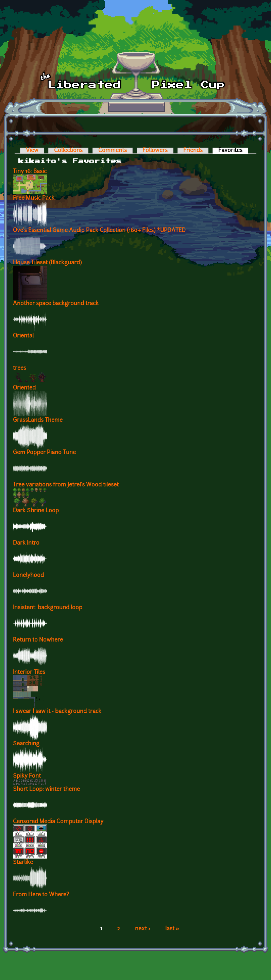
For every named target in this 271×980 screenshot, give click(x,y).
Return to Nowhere (38, 640)
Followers (155, 151)
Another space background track (56, 304)
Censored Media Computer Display (58, 822)
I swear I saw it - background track (57, 712)
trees (20, 368)
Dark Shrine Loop (36, 511)
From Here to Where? (41, 895)
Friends (193, 151)
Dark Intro (26, 543)
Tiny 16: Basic (30, 172)
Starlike (23, 863)
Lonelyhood (28, 576)
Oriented (24, 388)
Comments (113, 151)
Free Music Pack (34, 198)
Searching (26, 744)
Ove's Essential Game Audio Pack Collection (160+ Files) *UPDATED (99, 231)
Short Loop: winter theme (46, 790)
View (32, 151)
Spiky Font (27, 776)
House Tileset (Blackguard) (47, 263)
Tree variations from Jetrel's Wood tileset (66, 485)
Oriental (23, 336)
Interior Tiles (29, 672)
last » (172, 929)
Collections (68, 151)
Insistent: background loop (48, 608)
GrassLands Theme (38, 420)
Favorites (233, 151)
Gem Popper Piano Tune (44, 453)
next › (143, 929)
